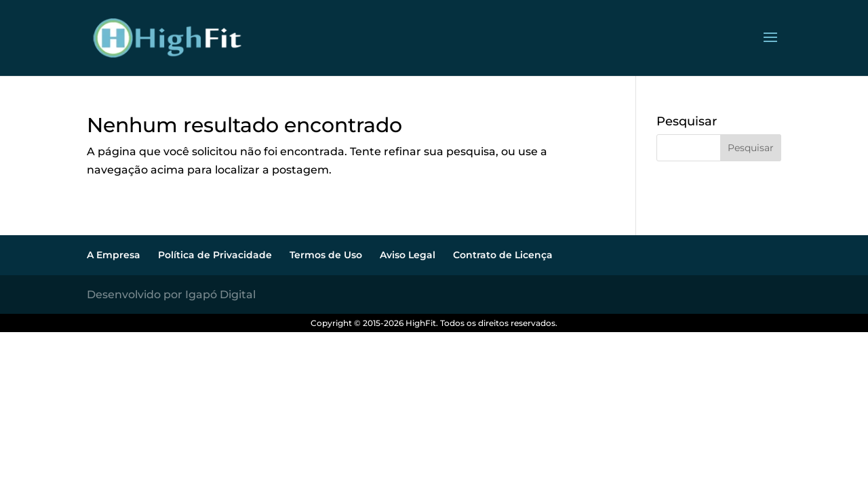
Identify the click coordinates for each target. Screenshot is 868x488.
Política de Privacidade (215, 255)
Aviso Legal (408, 255)
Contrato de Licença (503, 255)
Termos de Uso (326, 255)
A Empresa (114, 255)
